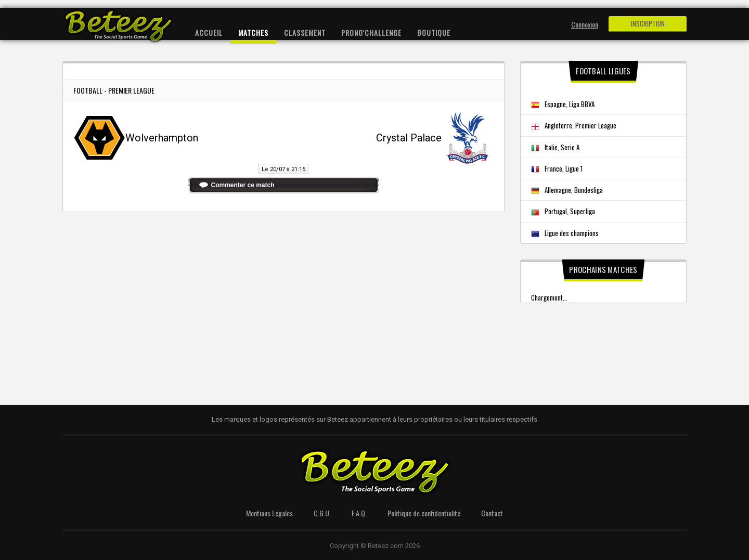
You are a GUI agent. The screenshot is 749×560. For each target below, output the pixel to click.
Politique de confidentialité (424, 513)
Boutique (434, 32)
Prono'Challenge (371, 32)
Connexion (585, 24)
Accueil (209, 32)
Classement (305, 32)
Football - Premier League (114, 90)
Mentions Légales (269, 513)
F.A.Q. (359, 513)
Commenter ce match (243, 185)
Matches (253, 32)
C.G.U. (322, 513)
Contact (492, 513)
